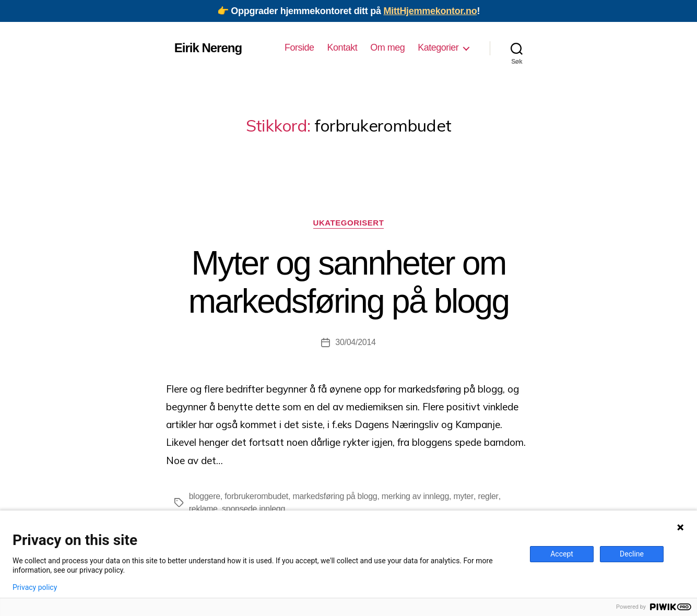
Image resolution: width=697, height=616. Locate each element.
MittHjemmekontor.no (430, 11)
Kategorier (438, 48)
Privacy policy (35, 587)
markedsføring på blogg (335, 496)
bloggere (205, 496)
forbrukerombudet (256, 496)
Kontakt (342, 48)
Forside (299, 48)
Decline (632, 554)
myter (464, 496)
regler (488, 496)
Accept (562, 554)
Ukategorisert (348, 223)
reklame (203, 509)
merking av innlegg (415, 496)
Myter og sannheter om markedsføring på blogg (349, 282)
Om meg (387, 48)
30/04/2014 (355, 342)
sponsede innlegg (253, 509)
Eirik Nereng (208, 48)
